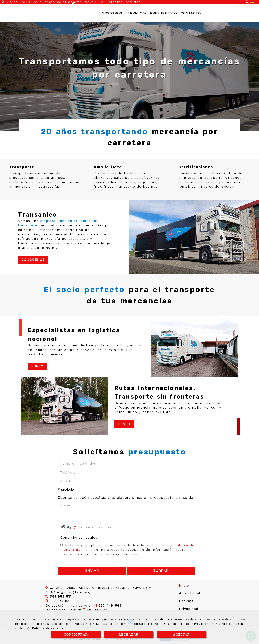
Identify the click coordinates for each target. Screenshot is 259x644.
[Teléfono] (130, 473)
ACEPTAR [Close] (182, 635)
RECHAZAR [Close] (129, 635)
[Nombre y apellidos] (130, 464)
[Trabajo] (130, 512)
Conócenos (33, 260)
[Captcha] (139, 527)
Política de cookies (48, 628)
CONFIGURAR (76, 635)
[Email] (130, 481)
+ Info (37, 366)
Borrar (161, 571)
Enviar (92, 571)
